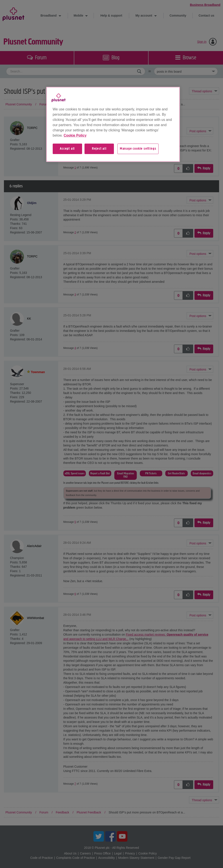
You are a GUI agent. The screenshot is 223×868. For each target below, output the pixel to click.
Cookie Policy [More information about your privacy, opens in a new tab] (75, 135)
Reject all (99, 149)
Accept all (67, 149)
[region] (113, 124)
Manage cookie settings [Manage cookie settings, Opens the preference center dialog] (138, 149)
